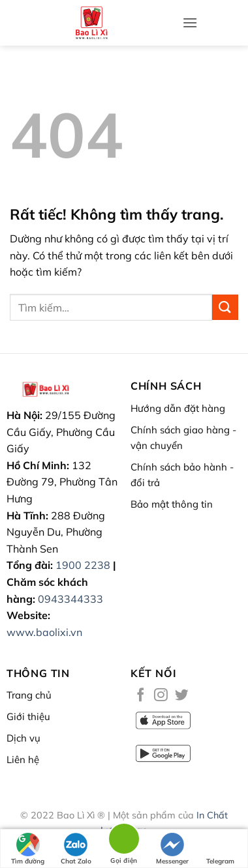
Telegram (220, 849)
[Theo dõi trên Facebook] (141, 696)
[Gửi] (225, 307)
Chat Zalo (76, 849)
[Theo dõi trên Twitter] (182, 696)
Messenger (172, 849)
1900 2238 (83, 565)
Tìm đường (28, 849)
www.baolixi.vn (44, 632)
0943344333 (70, 599)
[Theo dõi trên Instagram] (161, 696)
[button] (190, 22)
